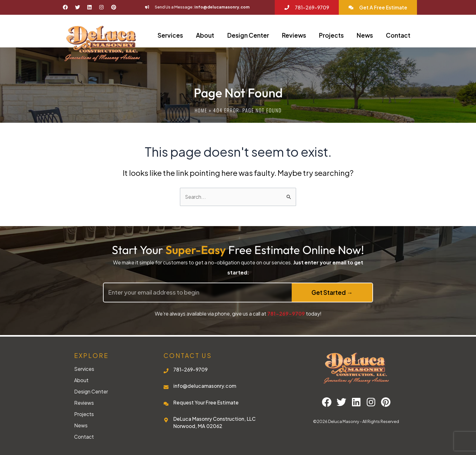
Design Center (248, 35)
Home (201, 110)
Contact (398, 35)
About (205, 35)
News (365, 35)
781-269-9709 (286, 314)
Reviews (294, 35)
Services (170, 35)
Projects (331, 35)
